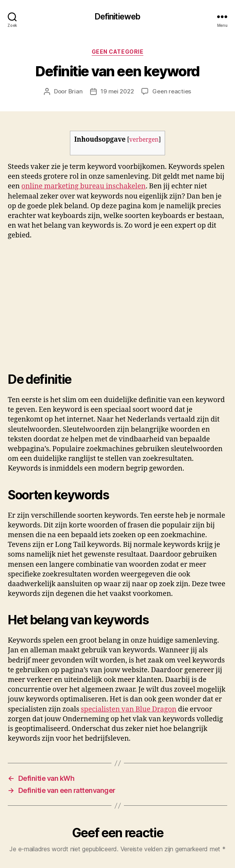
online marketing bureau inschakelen (84, 186)
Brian (76, 91)
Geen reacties (172, 91)
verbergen (144, 140)
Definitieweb (118, 17)
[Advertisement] (110, 304)
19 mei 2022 (117, 91)
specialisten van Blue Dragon (129, 709)
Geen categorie (117, 52)
